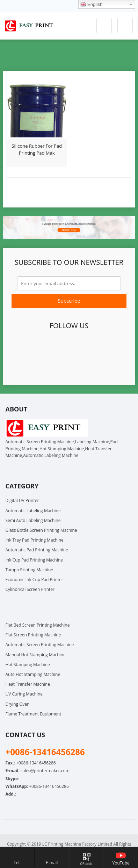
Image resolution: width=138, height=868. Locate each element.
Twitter (36, 347)
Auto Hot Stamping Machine (33, 674)
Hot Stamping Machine (27, 665)
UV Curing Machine (24, 694)
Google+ (52, 347)
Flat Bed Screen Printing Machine (37, 625)
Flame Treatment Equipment (33, 714)
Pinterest (84, 347)
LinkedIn (68, 347)
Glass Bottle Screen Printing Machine (41, 530)
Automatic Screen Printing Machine (39, 645)
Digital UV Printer (22, 500)
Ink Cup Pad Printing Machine (34, 560)
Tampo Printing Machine (29, 570)
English (91, 5)
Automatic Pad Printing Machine (37, 550)
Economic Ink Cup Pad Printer (34, 580)
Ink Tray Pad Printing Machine (34, 540)
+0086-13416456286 (49, 786)
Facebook (20, 347)
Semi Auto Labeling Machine (33, 520)
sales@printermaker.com (45, 771)
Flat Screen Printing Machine (33, 635)
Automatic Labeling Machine (33, 511)
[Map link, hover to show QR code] (86, 857)
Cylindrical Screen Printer (30, 589)
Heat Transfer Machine (27, 684)
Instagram (116, 347)
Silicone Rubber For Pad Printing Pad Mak (37, 149)
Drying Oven (17, 704)
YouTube (100, 347)
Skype (76, 365)
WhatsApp (60, 365)
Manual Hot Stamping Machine (35, 655)
